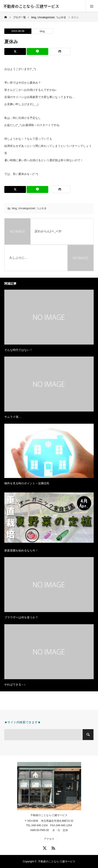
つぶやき (42, 208)
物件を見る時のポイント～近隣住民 (27, 483)
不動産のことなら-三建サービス (31, 6)
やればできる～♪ (15, 685)
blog (42, 31)
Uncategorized (27, 208)
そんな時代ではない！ (18, 350)
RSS (53, 847)
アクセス (49, 839)
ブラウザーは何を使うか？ (21, 617)
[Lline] (37, 51)
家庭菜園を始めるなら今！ (21, 550)
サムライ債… (13, 417)
